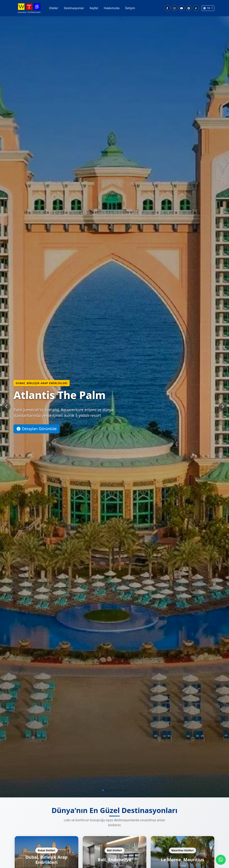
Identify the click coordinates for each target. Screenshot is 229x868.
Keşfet (94, 8)
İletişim (130, 8)
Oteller (54, 8)
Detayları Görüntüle (37, 429)
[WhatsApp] (221, 860)
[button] (103, 790)
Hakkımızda (112, 8)
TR (207, 8)
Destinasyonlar (74, 8)
